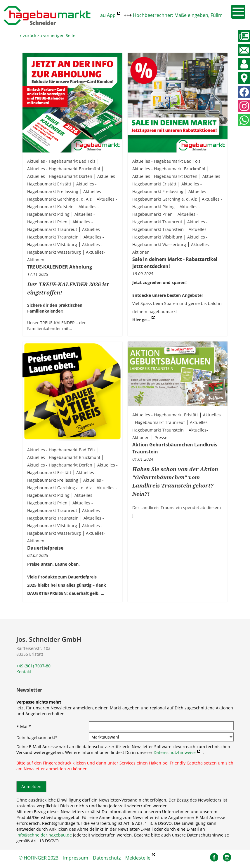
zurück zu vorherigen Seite (48, 35)
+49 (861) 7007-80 (33, 666)
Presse (161, 437)
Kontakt (24, 672)
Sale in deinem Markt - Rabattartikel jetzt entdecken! (175, 263)
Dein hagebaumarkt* (37, 738)
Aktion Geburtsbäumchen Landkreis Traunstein (175, 448)
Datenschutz (107, 858)
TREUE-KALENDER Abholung (60, 267)
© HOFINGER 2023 (39, 858)
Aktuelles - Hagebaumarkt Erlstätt (165, 415)
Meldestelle (138, 858)
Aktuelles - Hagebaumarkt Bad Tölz (61, 161)
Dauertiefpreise (45, 548)
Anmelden (31, 787)
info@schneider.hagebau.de (44, 835)
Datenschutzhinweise (175, 752)
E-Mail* (24, 726)
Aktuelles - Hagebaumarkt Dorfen (60, 176)
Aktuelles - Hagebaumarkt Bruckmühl (64, 169)
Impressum (76, 858)
